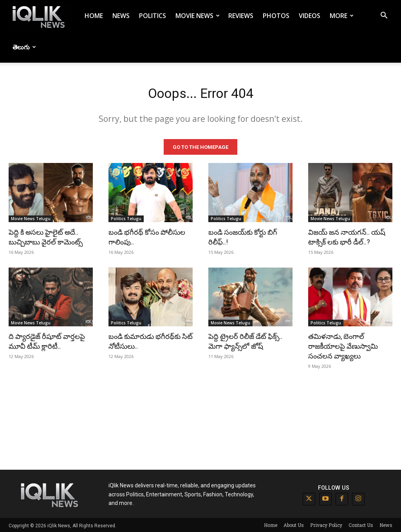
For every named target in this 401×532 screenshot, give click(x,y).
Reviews (241, 16)
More (342, 16)
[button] (384, 16)
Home (94, 16)
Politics (153, 16)
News (121, 16)
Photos (276, 16)
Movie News (198, 16)
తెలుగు (24, 47)
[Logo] (40, 16)
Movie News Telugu (31, 217)
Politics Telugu (126, 217)
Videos (310, 16)
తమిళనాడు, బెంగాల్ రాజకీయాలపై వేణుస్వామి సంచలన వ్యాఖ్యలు (343, 345)
